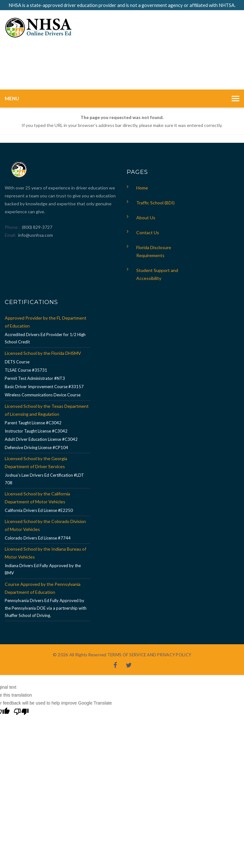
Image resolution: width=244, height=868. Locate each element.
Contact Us (148, 232)
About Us (146, 218)
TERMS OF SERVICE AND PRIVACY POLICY (149, 655)
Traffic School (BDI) (155, 203)
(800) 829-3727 (37, 227)
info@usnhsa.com (35, 235)
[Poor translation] (21, 712)
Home (142, 188)
